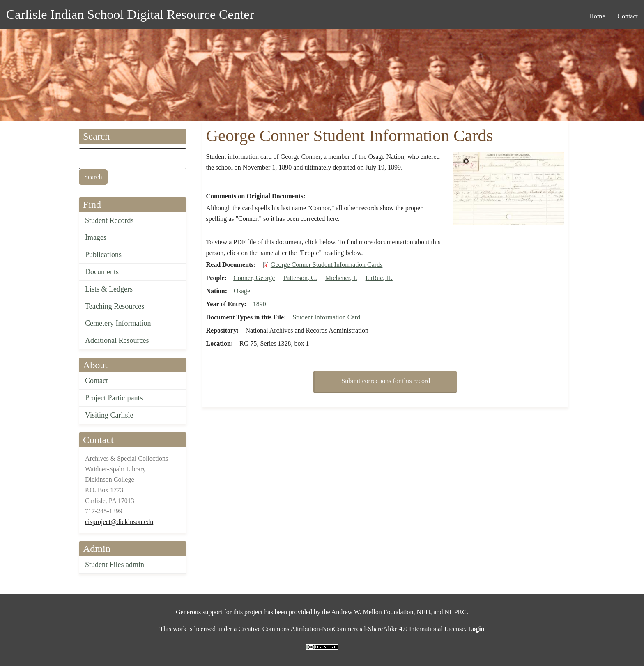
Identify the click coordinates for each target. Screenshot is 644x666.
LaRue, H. (379, 278)
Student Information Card (326, 317)
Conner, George (254, 278)
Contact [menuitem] (628, 16)
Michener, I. (341, 278)
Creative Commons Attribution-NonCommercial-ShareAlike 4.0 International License (351, 629)
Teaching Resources (115, 306)
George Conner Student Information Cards (327, 265)
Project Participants (114, 398)
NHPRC (456, 612)
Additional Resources (117, 340)
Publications (103, 255)
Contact (97, 381)
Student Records (109, 220)
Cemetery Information (118, 323)
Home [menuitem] (597, 16)
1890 (260, 304)
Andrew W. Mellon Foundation (373, 612)
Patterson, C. (300, 278)
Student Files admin (115, 565)
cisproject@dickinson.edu (119, 522)
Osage (242, 291)
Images (96, 237)
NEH (424, 612)
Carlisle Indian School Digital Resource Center (130, 14)
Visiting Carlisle (109, 415)
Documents (102, 272)
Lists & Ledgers (109, 289)
